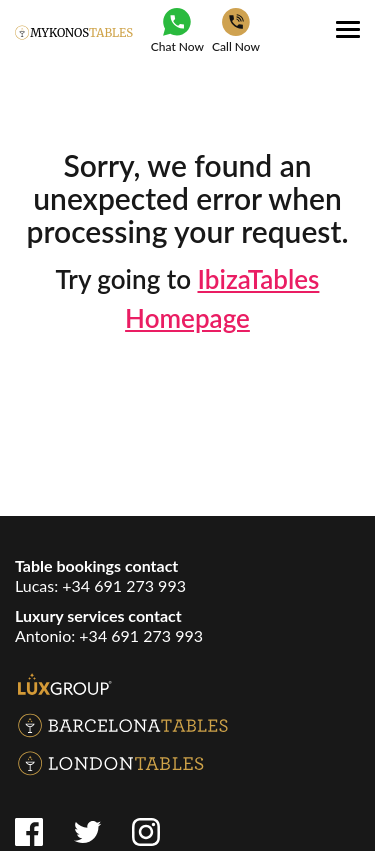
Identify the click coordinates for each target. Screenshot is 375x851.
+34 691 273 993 (124, 585)
